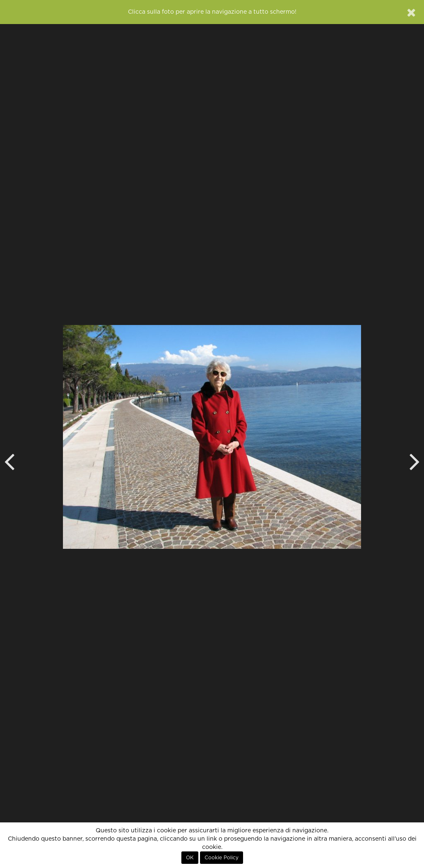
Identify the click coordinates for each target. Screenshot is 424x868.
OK (190, 858)
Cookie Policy (222, 858)
